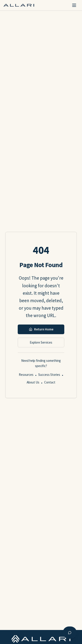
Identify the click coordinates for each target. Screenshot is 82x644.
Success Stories (49, 375)
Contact (50, 382)
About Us (33, 382)
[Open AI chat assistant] (70, 633)
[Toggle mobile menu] (74, 5)
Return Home (41, 329)
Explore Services (41, 342)
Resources (26, 375)
